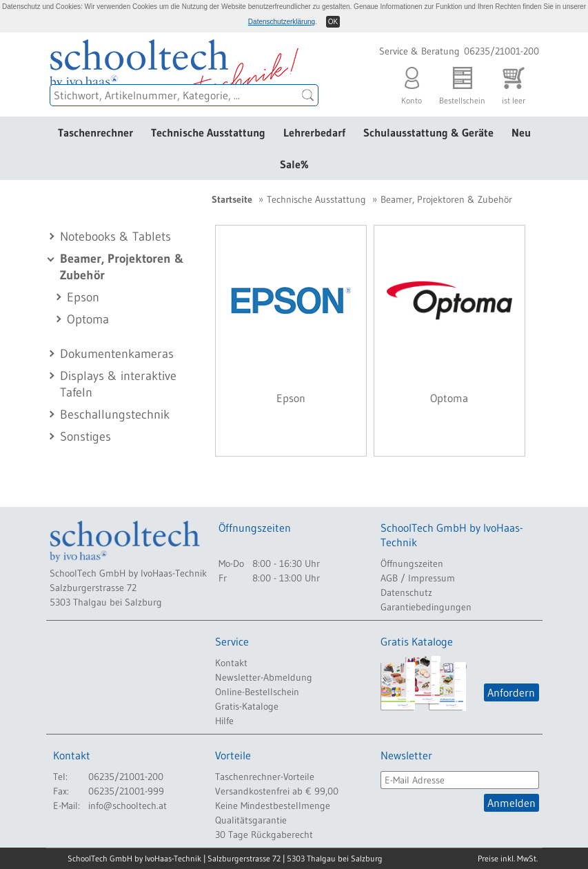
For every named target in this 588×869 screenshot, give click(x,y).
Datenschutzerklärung (282, 22)
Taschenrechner (95, 132)
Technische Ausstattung (208, 132)
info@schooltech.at (128, 806)
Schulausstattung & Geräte (428, 132)
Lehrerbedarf (314, 132)
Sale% (294, 164)
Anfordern (511, 692)
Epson (83, 297)
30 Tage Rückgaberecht (264, 835)
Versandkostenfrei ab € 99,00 (277, 791)
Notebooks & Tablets (115, 237)
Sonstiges (85, 437)
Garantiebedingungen (426, 607)
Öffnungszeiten (412, 563)
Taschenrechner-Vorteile (265, 777)
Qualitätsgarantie (251, 820)
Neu (521, 132)
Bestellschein (462, 82)
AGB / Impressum (418, 578)
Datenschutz (406, 592)
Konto (412, 82)
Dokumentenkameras (117, 354)
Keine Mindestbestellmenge (273, 806)
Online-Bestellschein (257, 692)
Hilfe (224, 721)
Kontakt (231, 663)
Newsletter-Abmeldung (264, 677)
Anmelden (511, 803)
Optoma (88, 319)
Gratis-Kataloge (247, 706)
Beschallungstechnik (115, 414)
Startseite (232, 199)
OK (333, 22)
